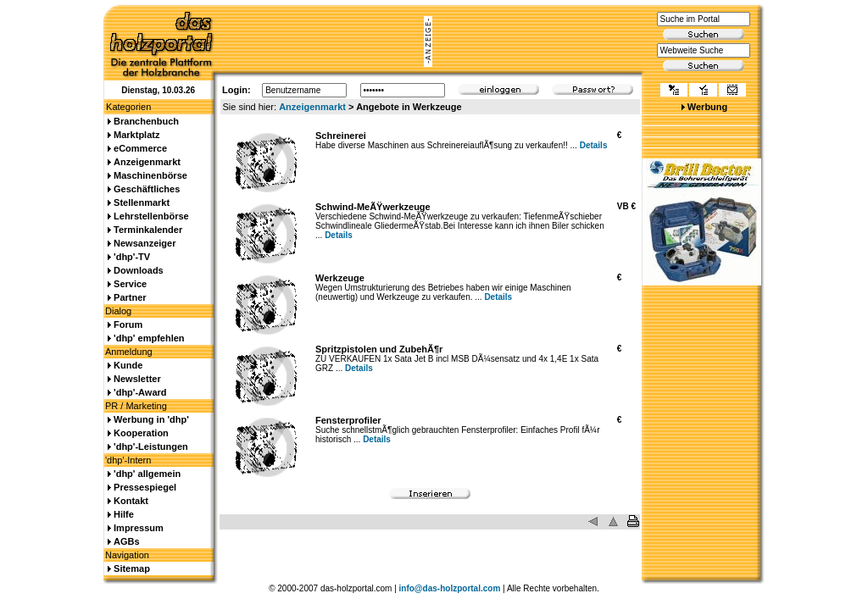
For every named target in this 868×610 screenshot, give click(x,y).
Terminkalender (148, 230)
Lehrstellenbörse (151, 216)
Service (130, 284)
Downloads (139, 270)
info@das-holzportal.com (450, 588)
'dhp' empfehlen (149, 338)
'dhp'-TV (132, 257)
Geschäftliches (147, 189)
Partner (130, 297)
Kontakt (131, 501)
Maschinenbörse (150, 175)
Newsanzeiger (145, 243)
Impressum (139, 528)
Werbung (707, 107)
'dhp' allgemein (147, 474)
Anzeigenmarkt (312, 107)
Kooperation (141, 433)
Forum (128, 324)
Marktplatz (136, 135)
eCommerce (140, 148)
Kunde (128, 365)
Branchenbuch (146, 121)
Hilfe (124, 514)
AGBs (127, 541)
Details (594, 145)
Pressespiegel (145, 487)
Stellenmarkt (142, 202)
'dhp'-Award (140, 392)
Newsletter (137, 379)
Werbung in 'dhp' (151, 419)
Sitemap (132, 568)
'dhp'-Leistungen (151, 446)
